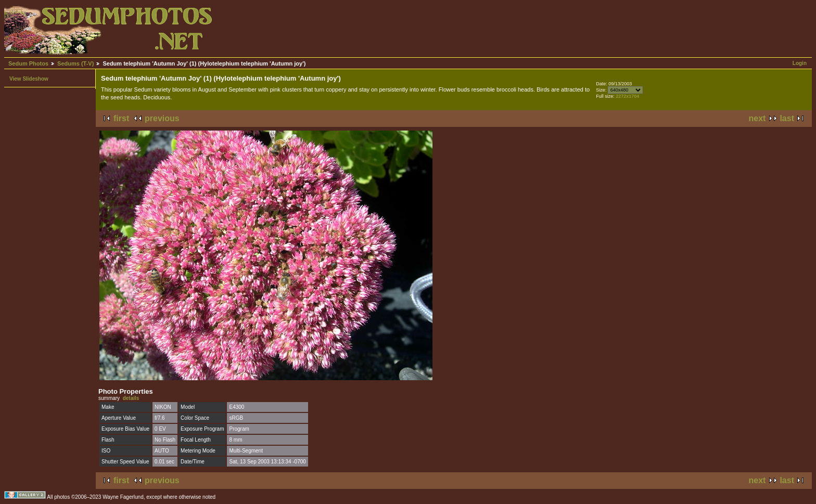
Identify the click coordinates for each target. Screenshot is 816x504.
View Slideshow (29, 79)
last (787, 118)
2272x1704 (627, 96)
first (121, 118)
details (131, 398)
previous (162, 118)
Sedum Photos (28, 63)
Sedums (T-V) (75, 63)
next (757, 118)
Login (800, 63)
